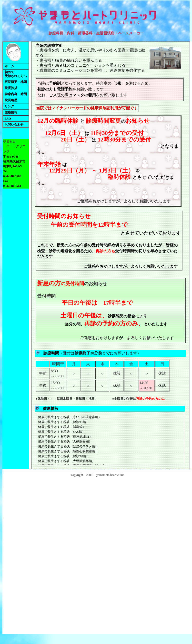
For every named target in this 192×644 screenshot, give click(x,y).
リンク (9, 106)
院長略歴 (11, 100)
